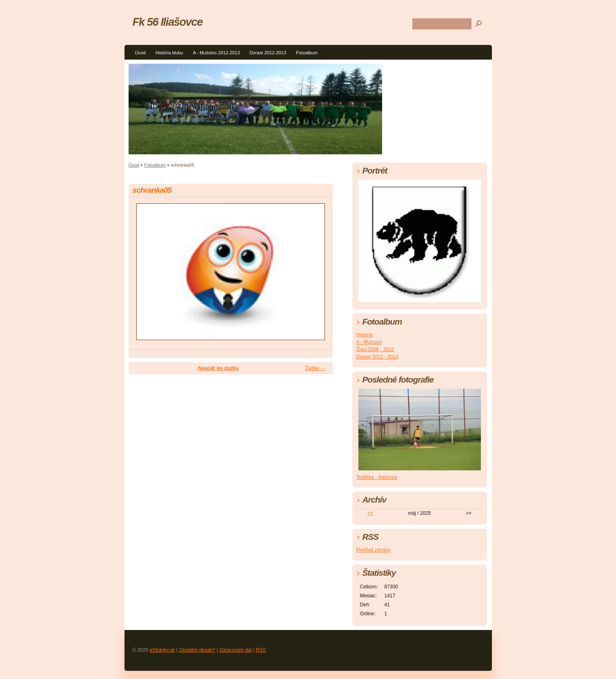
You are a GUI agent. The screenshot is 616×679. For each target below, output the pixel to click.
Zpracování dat (236, 650)
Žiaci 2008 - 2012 (375, 350)
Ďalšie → (315, 368)
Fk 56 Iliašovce (168, 22)
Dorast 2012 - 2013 (377, 357)
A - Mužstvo (369, 342)
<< (370, 513)
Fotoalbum (307, 53)
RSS (261, 650)
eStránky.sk (162, 650)
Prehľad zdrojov (374, 550)
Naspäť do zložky (219, 368)
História (365, 335)
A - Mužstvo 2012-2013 (216, 53)
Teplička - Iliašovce (377, 477)
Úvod (140, 53)
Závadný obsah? (197, 650)
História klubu (169, 53)
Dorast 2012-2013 (268, 53)
